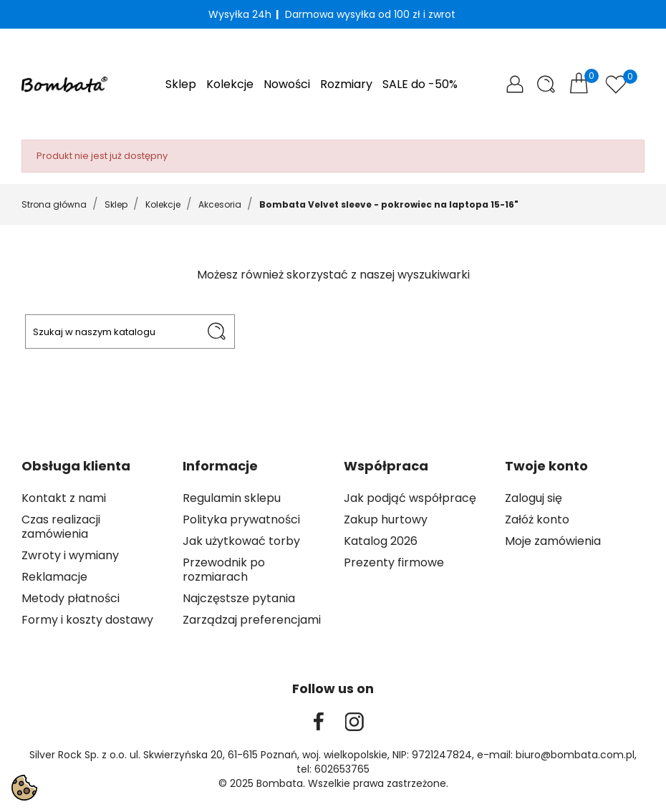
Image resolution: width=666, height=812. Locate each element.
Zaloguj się (534, 498)
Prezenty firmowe (394, 562)
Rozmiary (346, 84)
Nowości (287, 84)
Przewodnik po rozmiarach (224, 570)
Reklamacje (54, 577)
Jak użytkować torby (241, 541)
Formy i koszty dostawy (87, 620)
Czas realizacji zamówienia (61, 527)
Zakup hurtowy (386, 519)
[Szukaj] (130, 332)
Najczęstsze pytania (239, 598)
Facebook (319, 722)
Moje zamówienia (553, 541)
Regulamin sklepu (232, 498)
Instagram (354, 722)
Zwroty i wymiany (70, 555)
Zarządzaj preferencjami (252, 620)
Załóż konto (537, 519)
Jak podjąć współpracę (410, 498)
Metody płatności (71, 598)
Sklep (181, 84)
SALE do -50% (420, 84)
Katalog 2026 (381, 541)
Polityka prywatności (241, 519)
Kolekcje (230, 84)
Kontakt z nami (64, 498)
